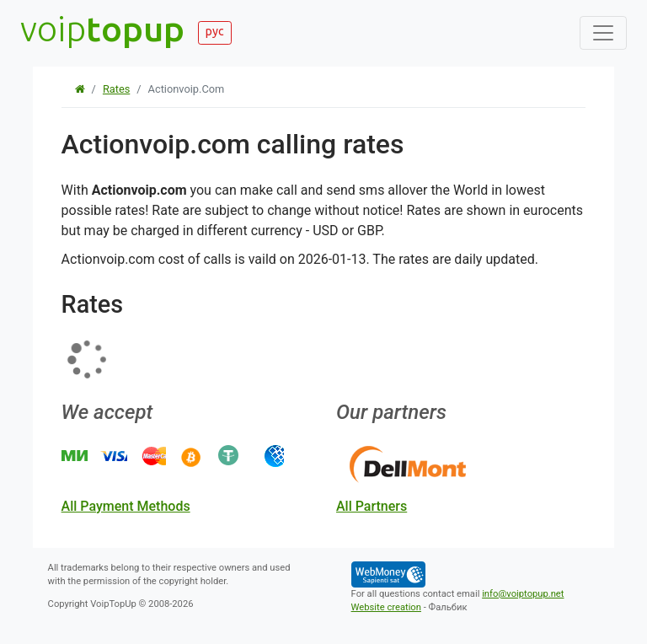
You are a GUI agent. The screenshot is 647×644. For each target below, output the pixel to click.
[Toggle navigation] (603, 33)
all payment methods (126, 506)
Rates (116, 89)
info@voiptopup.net (523, 594)
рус (215, 31)
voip (102, 28)
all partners (372, 506)
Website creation (386, 607)
